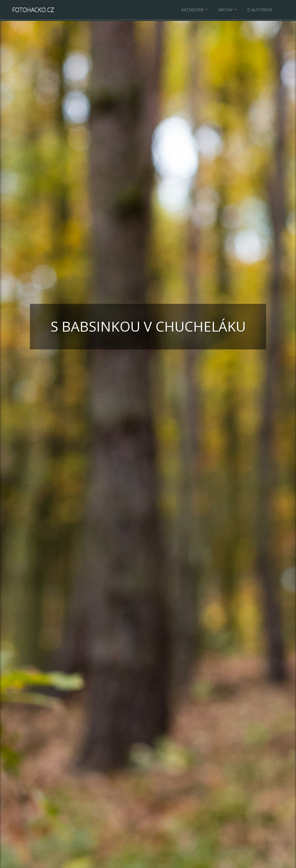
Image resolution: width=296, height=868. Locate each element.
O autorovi (260, 10)
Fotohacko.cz (33, 10)
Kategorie (194, 10)
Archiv (227, 10)
